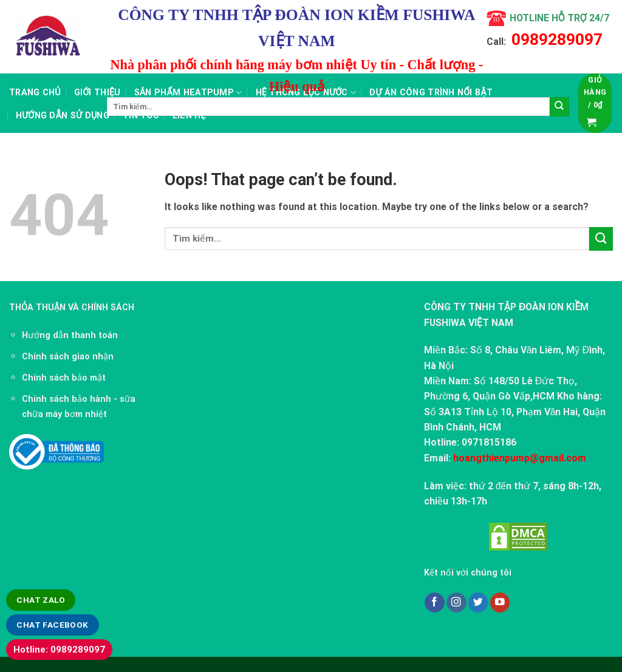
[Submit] (559, 107)
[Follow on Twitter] (478, 602)
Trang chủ (35, 92)
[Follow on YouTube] (500, 602)
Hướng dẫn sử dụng (63, 115)
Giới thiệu (97, 92)
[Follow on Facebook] (435, 602)
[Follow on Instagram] (456, 602)
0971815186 (489, 442)
